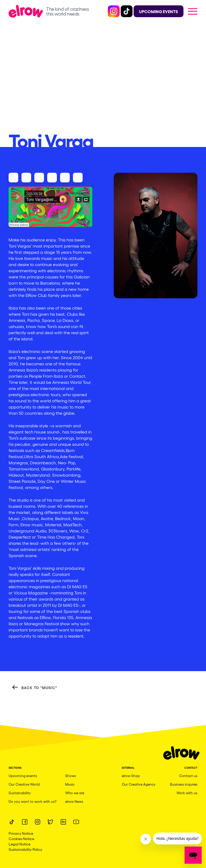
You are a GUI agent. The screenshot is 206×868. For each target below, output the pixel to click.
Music (70, 784)
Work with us (187, 793)
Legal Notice (20, 844)
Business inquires (184, 784)
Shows (71, 776)
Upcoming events (23, 776)
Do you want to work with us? (33, 801)
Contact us (188, 776)
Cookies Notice (21, 838)
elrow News (74, 801)
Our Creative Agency (139, 784)
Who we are (75, 793)
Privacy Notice (21, 833)
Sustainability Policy (25, 849)
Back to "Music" (34, 687)
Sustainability (20, 793)
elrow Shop (131, 776)
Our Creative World (24, 784)
